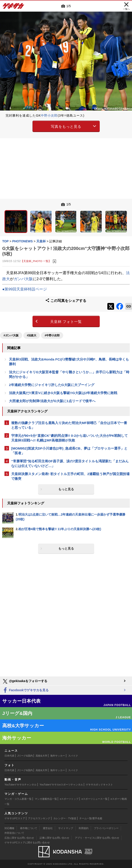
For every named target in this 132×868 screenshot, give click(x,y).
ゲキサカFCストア (15, 818)
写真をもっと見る (66, 127)
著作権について (29, 828)
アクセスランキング (39, 818)
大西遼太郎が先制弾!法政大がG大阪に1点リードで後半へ (52, 401)
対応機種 (9, 828)
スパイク (73, 756)
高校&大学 (41, 756)
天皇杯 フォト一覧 (66, 322)
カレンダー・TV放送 (65, 818)
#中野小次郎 (52, 335)
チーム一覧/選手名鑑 (91, 818)
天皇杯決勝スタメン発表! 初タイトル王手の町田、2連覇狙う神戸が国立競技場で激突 (70, 476)
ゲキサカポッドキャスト (99, 785)
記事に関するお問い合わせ (54, 838)
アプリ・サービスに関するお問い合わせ (97, 838)
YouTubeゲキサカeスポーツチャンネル (61, 785)
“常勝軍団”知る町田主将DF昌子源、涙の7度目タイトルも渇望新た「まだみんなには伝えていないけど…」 (70, 463)
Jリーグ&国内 (25, 756)
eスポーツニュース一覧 (95, 799)
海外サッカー (58, 756)
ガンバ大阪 (23, 279)
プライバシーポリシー (106, 828)
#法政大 (32, 335)
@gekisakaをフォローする (25, 681)
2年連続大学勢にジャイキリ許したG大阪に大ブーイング (52, 385)
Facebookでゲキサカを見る (25, 690)
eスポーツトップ (69, 799)
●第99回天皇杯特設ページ (25, 289)
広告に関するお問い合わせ (19, 838)
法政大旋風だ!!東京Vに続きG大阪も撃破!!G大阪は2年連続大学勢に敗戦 (63, 393)
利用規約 (84, 828)
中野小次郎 (49, 115)
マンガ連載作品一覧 (46, 799)
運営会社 (48, 828)
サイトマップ (66, 828)
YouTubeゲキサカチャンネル (21, 785)
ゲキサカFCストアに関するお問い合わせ (27, 842)
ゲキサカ (13, 7)
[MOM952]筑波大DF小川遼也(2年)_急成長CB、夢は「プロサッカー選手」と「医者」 (69, 451)
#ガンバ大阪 (11, 335)
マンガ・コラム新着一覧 (18, 799)
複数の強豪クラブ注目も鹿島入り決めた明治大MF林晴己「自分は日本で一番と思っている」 (69, 425)
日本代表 (9, 756)
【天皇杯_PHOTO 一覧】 (36, 261)
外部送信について (14, 833)
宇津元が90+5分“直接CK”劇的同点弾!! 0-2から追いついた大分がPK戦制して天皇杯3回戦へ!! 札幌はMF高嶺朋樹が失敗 (69, 438)
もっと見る (66, 489)
